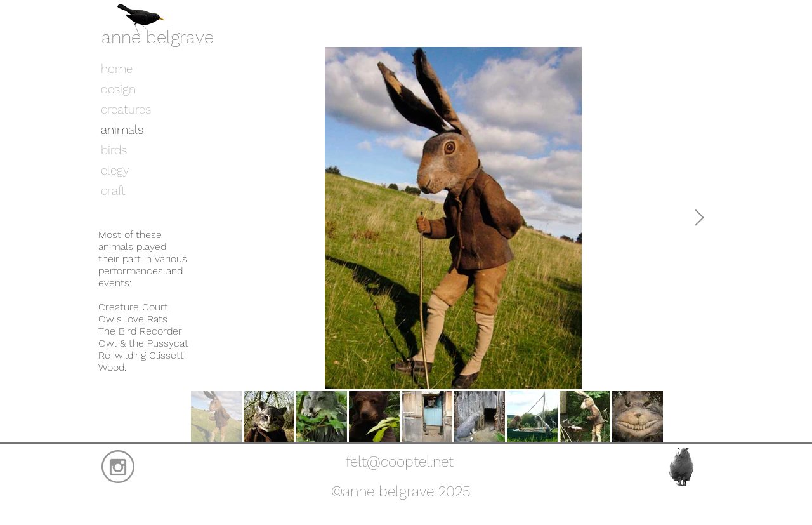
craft (113, 191)
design (118, 89)
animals (122, 130)
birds (114, 150)
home (117, 69)
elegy (115, 170)
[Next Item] (699, 218)
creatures (126, 110)
